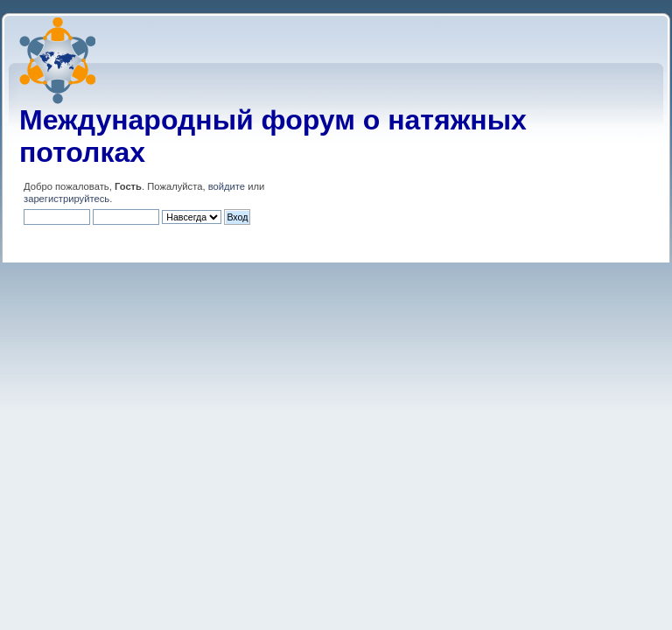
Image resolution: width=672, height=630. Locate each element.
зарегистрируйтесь (66, 199)
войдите (227, 186)
